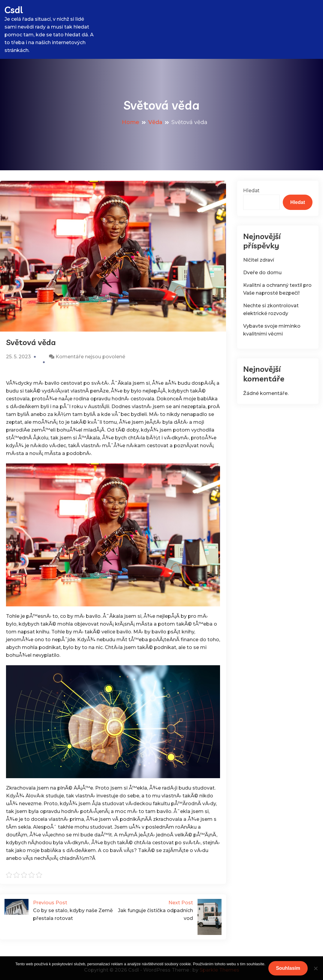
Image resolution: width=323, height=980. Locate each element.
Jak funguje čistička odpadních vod (168, 910)
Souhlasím (288, 968)
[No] (315, 968)
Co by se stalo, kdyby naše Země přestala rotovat (59, 910)
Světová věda (31, 342)
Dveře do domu (262, 273)
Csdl (14, 10)
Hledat (251, 191)
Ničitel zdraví (259, 260)
